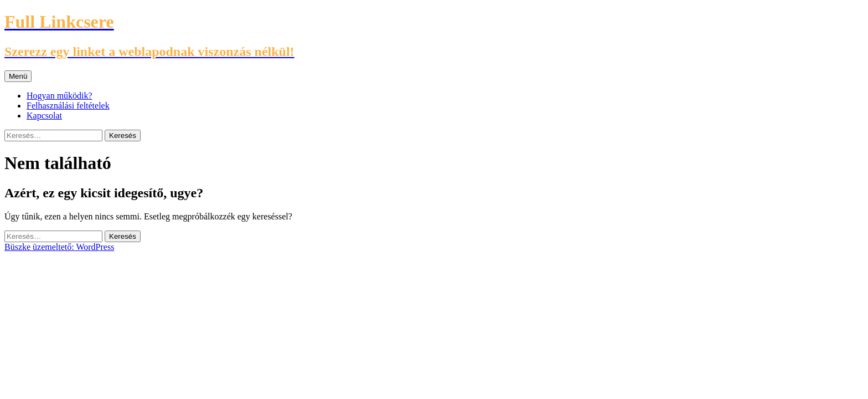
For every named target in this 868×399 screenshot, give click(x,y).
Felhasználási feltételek (68, 106)
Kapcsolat (44, 116)
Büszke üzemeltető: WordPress (59, 247)
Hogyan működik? (60, 96)
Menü (18, 76)
